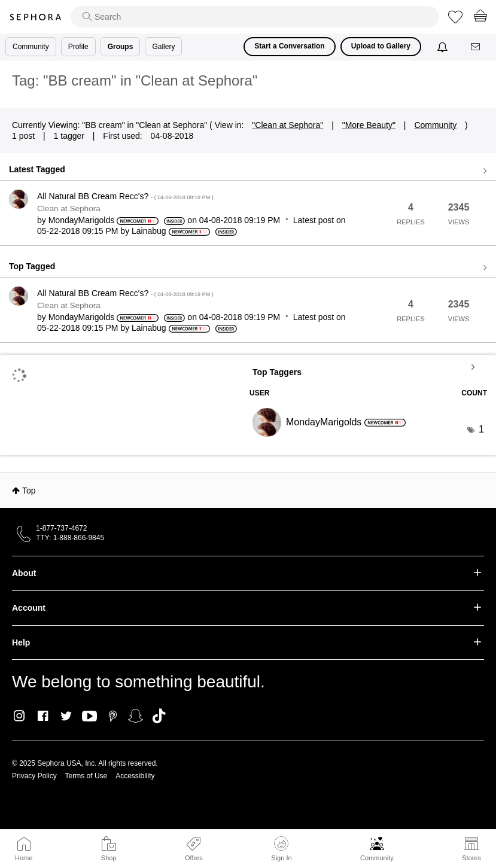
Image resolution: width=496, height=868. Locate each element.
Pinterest (113, 716)
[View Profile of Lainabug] (149, 231)
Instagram (19, 716)
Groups (121, 47)
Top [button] (29, 491)
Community (377, 858)
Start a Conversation (289, 46)
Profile (78, 47)
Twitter (66, 716)
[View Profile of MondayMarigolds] (82, 220)
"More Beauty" (369, 125)
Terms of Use (86, 776)
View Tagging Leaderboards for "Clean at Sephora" (368, 367)
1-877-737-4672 (61, 528)
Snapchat (136, 716)
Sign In (281, 849)
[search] (255, 17)
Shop (109, 858)
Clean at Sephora (69, 208)
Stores (471, 858)
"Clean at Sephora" (287, 125)
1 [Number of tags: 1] (481, 429)
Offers (194, 858)
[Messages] (476, 47)
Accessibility (135, 776)
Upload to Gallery (381, 46)
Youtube (89, 717)
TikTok (159, 716)
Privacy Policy (34, 776)
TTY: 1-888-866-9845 (70, 538)
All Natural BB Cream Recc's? (125, 196)
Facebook (43, 716)
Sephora (35, 17)
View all (248, 171)
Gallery (163, 47)
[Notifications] (444, 47)
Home (24, 858)
